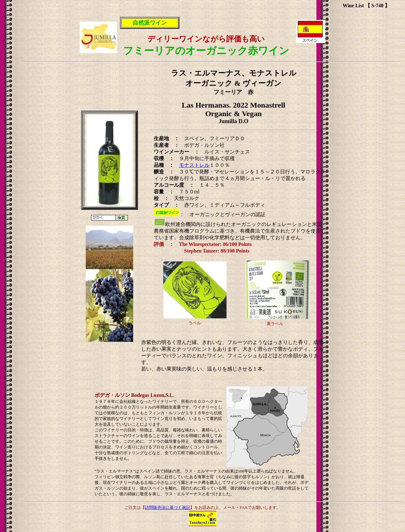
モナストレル (194, 165)
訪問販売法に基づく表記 (168, 507)
